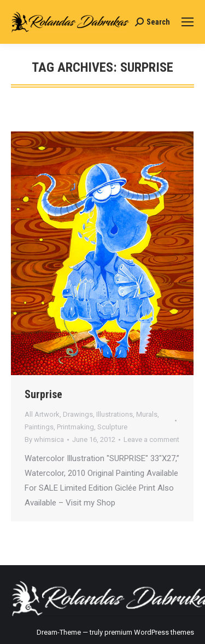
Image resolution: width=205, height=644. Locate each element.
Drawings (78, 414)
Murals (147, 414)
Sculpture (112, 427)
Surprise (43, 394)
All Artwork (42, 414)
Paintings (39, 427)
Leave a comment (151, 439)
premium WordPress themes (149, 632)
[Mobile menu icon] (188, 22)
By (44, 439)
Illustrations (115, 414)
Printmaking (75, 427)
